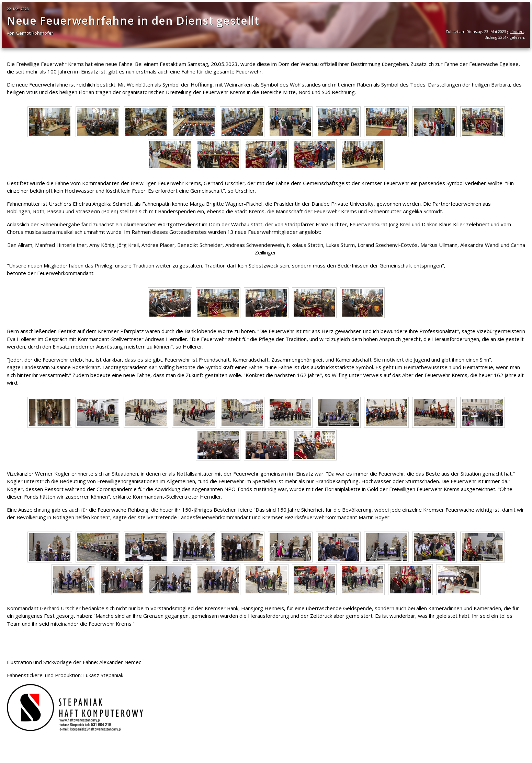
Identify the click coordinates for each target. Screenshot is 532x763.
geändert (516, 31)
